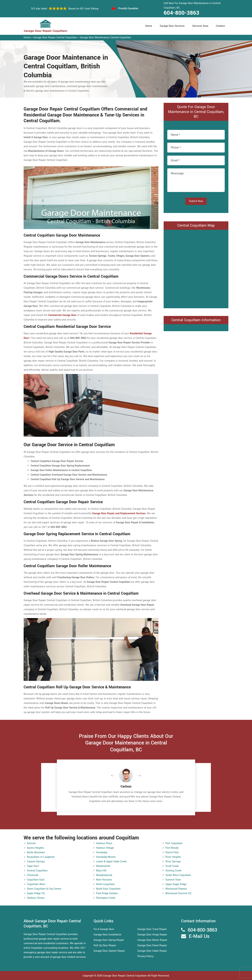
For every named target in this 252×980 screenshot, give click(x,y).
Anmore (31, 843)
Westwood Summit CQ (178, 893)
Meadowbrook (104, 875)
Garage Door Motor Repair (152, 940)
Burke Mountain (36, 852)
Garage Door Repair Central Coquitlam (55, 38)
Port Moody (172, 848)
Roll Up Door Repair (105, 945)
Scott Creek (172, 866)
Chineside (33, 875)
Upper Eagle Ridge (176, 884)
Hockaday (102, 852)
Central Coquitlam (37, 871)
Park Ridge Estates (107, 893)
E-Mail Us (199, 936)
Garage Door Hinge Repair (152, 935)
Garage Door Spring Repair (109, 940)
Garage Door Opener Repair (109, 951)
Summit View (173, 880)
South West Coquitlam (178, 875)
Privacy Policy (145, 956)
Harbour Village (105, 848)
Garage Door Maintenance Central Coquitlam (105, 38)
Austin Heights (35, 848)
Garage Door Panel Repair (152, 945)
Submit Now (196, 201)
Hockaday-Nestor (106, 857)
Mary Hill (101, 871)
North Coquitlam (105, 884)
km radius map (196, 268)
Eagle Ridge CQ (36, 893)
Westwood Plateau (176, 889)
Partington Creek (106, 898)
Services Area (200, 26)
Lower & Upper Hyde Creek (111, 862)
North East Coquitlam (108, 889)
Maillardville (103, 866)
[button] (115, 776)
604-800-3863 (181, 13)
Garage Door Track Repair (152, 929)
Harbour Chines (36, 898)
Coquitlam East (36, 880)
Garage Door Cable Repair (152, 951)
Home (149, 26)
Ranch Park (172, 852)
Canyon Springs (36, 862)
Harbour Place (104, 843)
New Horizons (104, 880)
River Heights (173, 857)
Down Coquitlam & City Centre (44, 889)
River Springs (173, 862)
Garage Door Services (172, 26)
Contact (220, 26)
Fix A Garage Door (104, 929)
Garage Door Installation (108, 935)
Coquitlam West (36, 884)
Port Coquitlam (174, 843)
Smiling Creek (173, 871)
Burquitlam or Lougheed (41, 857)
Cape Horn (33, 866)
